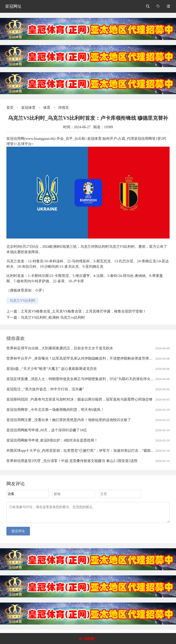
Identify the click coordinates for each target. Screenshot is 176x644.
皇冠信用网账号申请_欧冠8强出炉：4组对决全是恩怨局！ (52, 440)
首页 (10, 108)
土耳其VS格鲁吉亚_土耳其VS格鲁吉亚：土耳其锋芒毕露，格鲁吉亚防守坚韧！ (84, 311)
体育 (47, 108)
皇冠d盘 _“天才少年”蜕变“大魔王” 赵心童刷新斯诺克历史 (52, 369)
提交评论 (18, 534)
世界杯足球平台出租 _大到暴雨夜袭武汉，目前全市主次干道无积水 (60, 348)
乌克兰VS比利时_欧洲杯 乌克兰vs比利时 (53, 318)
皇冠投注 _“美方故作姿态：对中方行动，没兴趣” (45, 389)
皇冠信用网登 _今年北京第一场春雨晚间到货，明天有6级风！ (55, 410)
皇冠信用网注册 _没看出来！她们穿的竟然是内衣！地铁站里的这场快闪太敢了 (69, 420)
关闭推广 (90, 639)
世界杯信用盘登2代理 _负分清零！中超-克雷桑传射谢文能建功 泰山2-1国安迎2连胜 (72, 461)
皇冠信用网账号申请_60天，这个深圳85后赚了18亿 (47, 430)
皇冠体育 (28, 108)
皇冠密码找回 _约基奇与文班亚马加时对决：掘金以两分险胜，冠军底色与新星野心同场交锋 (79, 399)
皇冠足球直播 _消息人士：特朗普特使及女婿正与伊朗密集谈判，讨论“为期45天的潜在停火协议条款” (86, 379)
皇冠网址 (13, 6)
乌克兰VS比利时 (23, 301)
